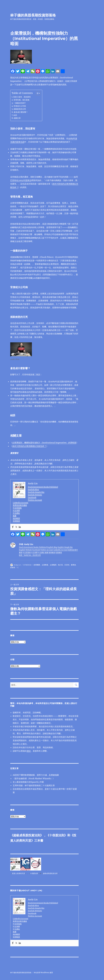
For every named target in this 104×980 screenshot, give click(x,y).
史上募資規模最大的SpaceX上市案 (28, 782)
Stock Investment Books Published (43, 487)
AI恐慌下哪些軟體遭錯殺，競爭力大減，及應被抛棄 (36, 775)
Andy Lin (17, 565)
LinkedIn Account (21, 503)
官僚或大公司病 (20, 106)
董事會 (73, 565)
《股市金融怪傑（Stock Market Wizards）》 (34, 778)
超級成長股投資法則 (27, 835)
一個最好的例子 (20, 103)
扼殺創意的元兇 (20, 109)
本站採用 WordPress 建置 (43, 973)
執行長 (60, 565)
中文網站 (16, 513)
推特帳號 (16, 518)
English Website (35, 495)
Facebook (32, 497)
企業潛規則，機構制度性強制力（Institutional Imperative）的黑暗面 (44, 443)
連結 (29, 751)
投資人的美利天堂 (18, 873)
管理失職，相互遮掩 (21, 100)
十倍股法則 (57, 835)
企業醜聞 (53, 565)
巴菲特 (67, 565)
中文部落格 (17, 508)
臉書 (15, 516)
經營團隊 (37, 565)
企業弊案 (45, 565)
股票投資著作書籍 (20, 505)
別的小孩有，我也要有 (22, 97)
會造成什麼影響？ (21, 112)
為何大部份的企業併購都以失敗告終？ (29, 446)
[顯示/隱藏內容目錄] (37, 93)
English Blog (33, 490)
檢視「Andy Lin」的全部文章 (30, 555)
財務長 (13, 567)
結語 (15, 115)
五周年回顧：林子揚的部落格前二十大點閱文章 (34, 785)
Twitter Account (35, 500)
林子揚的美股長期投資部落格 (33, 15)
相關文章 (17, 118)
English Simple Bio (36, 492)
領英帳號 (16, 521)
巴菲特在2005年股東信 (21, 180)
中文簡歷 (16, 510)
